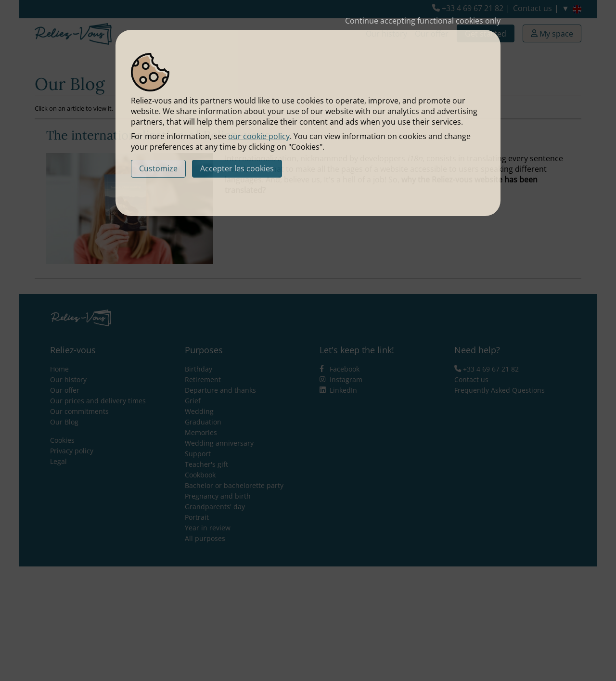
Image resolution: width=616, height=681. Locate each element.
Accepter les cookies (237, 168)
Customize (158, 168)
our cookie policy (259, 136)
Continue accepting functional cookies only (423, 21)
